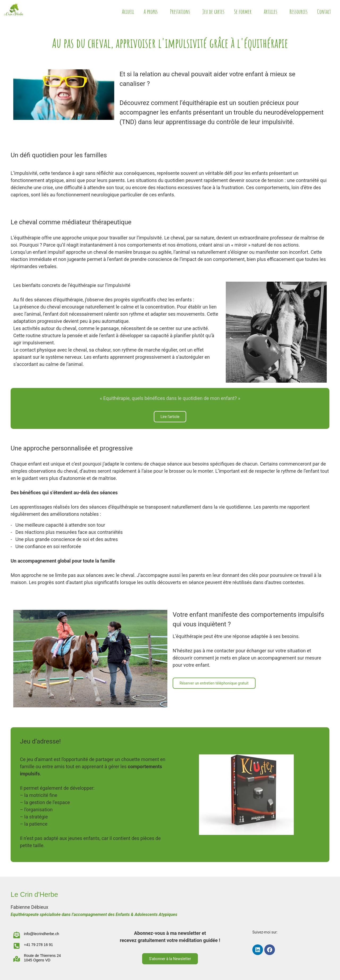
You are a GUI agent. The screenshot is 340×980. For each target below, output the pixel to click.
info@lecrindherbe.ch (42, 934)
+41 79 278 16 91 (38, 945)
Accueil (128, 12)
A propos (152, 12)
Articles (272, 12)
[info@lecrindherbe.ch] (17, 935)
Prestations (181, 12)
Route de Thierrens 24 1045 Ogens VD (42, 958)
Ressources (299, 12)
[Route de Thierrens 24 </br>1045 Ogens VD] (17, 959)
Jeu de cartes (213, 12)
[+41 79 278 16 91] (17, 946)
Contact (324, 12)
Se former (244, 12)
